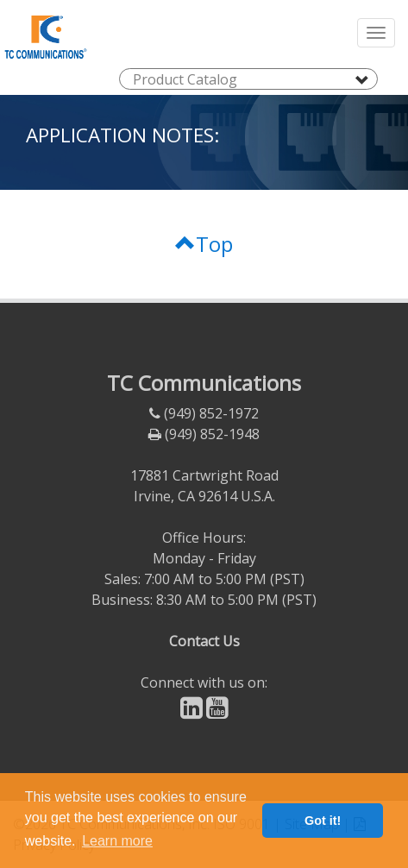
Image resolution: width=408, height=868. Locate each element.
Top (204, 244)
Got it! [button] (323, 821)
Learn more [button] (117, 841)
